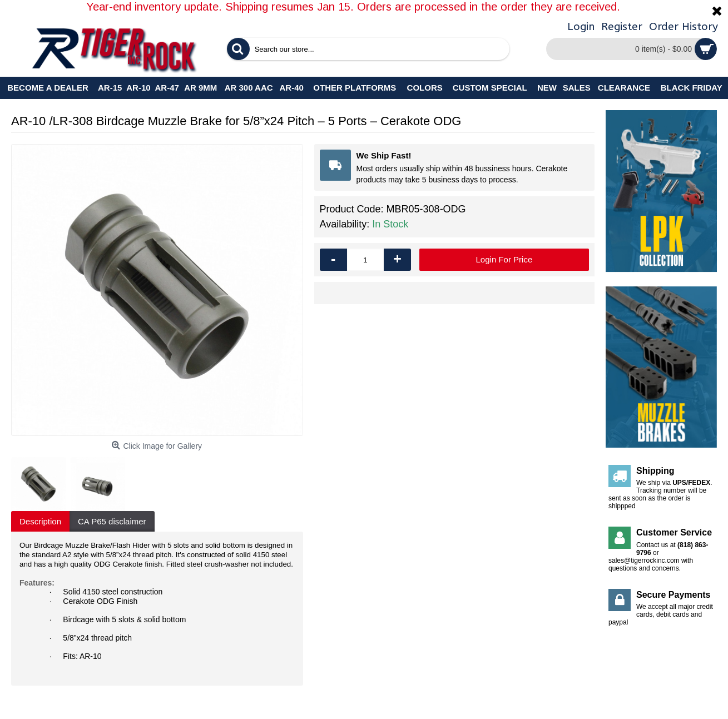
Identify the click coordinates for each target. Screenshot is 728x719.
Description (40, 521)
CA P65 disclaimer (112, 521)
